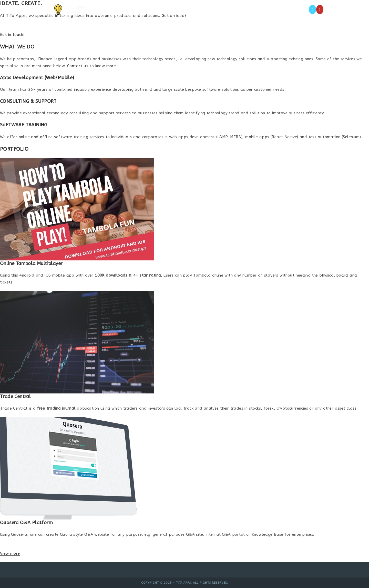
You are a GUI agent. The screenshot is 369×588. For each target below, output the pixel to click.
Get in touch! (12, 35)
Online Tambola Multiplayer (31, 263)
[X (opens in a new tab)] (312, 9)
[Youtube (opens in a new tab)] (320, 9)
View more (10, 553)
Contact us (78, 66)
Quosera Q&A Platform (26, 523)
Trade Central (15, 397)
